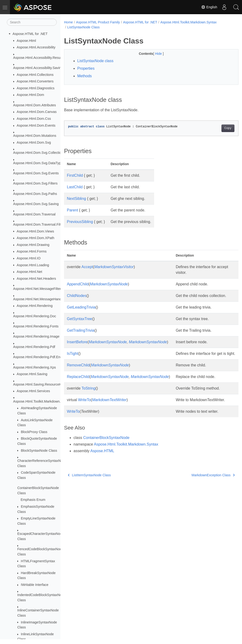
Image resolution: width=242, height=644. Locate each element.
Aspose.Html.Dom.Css (34, 119)
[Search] (32, 22)
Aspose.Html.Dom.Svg (34, 142)
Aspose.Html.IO (29, 258)
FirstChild (75, 175)
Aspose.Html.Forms (32, 251)
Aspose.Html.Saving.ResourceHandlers (43, 384)
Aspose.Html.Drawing (33, 245)
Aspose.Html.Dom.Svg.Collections (39, 153)
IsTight (72, 359)
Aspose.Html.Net (30, 272)
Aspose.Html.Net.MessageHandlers (40, 299)
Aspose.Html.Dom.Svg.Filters (35, 183)
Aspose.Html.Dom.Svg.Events (36, 173)
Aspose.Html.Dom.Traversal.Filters (40, 224)
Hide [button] (153, 54)
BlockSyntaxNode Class (39, 451)
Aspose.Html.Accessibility (36, 47)
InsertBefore (77, 348)
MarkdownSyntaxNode (109, 284)
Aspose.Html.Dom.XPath (36, 238)
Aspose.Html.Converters (35, 81)
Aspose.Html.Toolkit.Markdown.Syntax (42, 401)
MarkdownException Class (201, 492)
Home (68, 22)
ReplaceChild (78, 388)
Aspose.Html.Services (33, 391)
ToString (89, 400)
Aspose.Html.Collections (35, 75)
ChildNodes (77, 296)
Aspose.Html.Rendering (35, 306)
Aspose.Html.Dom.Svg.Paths (35, 194)
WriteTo (84, 411)
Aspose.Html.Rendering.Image (36, 336)
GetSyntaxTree (80, 324)
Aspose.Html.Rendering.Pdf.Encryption (43, 357)
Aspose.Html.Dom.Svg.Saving (36, 204)
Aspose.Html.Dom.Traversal (34, 214)
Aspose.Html (26, 41)
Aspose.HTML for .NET (30, 34)
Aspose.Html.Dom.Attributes (35, 105)
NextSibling (76, 199)
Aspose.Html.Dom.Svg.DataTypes (39, 163)
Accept (87, 267)
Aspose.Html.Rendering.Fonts (36, 326)
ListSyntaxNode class (95, 61)
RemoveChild (78, 376)
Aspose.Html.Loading (33, 265)
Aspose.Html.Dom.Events (36, 125)
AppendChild (78, 284)
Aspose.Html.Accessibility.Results (39, 58)
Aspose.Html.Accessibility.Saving (38, 68)
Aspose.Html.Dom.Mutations (35, 136)
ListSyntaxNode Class (83, 27)
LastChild (75, 187)
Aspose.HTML (102, 468)
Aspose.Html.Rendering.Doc (35, 316)
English (209, 7)
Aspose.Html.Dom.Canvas (37, 112)
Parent (72, 210)
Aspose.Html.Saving (32, 374)
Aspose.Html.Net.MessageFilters (38, 289)
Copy (216, 128)
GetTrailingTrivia (81, 336)
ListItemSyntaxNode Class (89, 492)
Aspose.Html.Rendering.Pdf (34, 347)
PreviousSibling (80, 222)
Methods (84, 76)
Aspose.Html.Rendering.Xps (35, 367)
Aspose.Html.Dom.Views (35, 231)
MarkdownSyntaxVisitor (114, 267)
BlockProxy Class (34, 432)
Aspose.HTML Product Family (98, 22)
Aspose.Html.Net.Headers (36, 279)
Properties (86, 68)
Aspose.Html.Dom (30, 95)
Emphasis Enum (33, 500)
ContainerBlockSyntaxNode (106, 455)
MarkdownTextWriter (109, 411)
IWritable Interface (35, 585)
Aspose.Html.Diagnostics (36, 88)
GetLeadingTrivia (81, 313)
